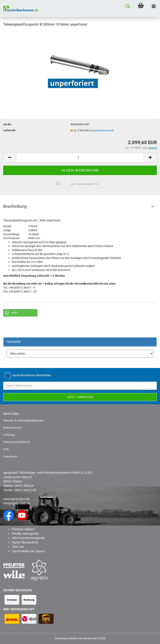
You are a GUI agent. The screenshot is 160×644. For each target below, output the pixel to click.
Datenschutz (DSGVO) (17, 442)
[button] (20, 313)
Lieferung (9, 435)
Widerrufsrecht (12, 428)
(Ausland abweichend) (102, 131)
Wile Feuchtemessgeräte (28, 538)
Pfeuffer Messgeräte (25, 534)
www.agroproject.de (16, 499)
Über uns (18, 547)
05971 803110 (24, 486)
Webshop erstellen (66, 638)
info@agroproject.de (17, 503)
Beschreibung (15, 206)
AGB (6, 449)
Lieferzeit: (10, 130)
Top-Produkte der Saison (28, 551)
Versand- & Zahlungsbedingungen (24, 420)
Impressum (10, 456)
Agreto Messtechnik (25, 542)
